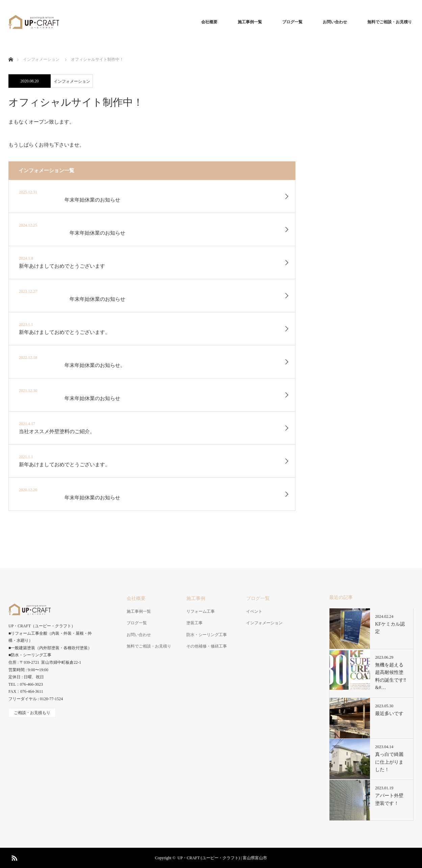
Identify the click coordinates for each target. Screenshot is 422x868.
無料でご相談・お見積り (390, 22)
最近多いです (389, 714)
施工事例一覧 (250, 22)
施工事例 (196, 598)
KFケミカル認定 (390, 628)
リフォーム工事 (201, 611)
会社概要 (209, 22)
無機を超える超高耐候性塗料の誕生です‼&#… (391, 676)
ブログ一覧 (292, 22)
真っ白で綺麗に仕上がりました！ (389, 762)
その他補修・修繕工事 (207, 646)
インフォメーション (72, 81)
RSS (14, 857)
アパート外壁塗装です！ (389, 799)
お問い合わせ (335, 22)
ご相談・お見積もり (32, 713)
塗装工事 (194, 623)
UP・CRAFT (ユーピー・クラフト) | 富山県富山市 (222, 858)
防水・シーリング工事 (207, 635)
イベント (254, 611)
